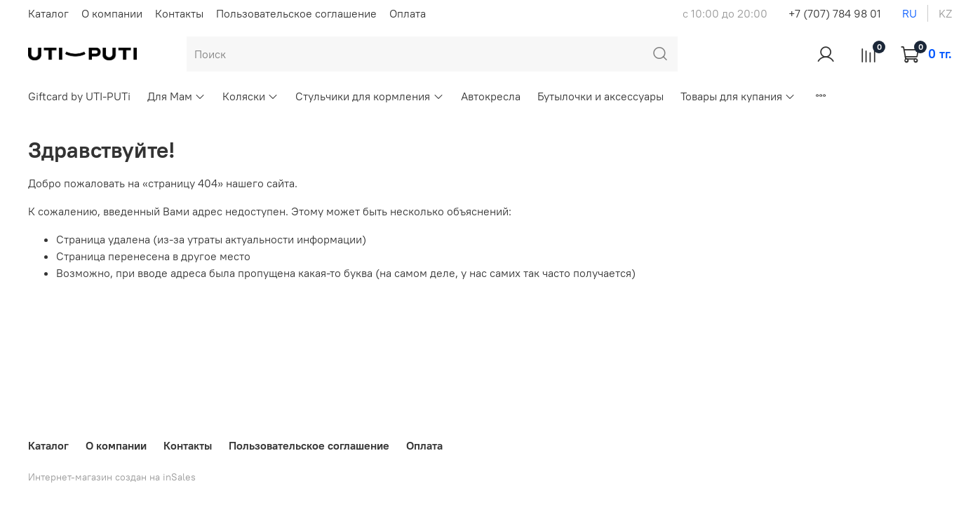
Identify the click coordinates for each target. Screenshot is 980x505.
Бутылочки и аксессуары (600, 96)
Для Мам (176, 96)
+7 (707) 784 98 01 (835, 13)
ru (909, 13)
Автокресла (491, 96)
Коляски (250, 96)
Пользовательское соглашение (296, 13)
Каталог (48, 13)
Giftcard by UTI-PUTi (79, 96)
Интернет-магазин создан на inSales (112, 477)
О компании (112, 13)
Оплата (408, 13)
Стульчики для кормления (369, 96)
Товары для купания (738, 96)
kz (945, 13)
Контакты (179, 13)
